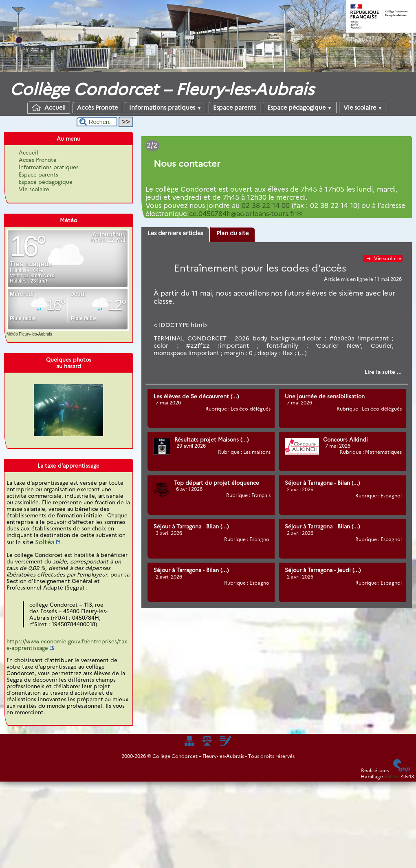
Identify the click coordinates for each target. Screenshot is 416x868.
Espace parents (234, 108)
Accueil (49, 108)
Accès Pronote (97, 108)
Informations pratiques (165, 108)
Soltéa (45, 542)
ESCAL (392, 776)
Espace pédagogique (300, 108)
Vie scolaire (363, 108)
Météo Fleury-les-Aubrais (29, 334)
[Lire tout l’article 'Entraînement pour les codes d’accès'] (383, 372)
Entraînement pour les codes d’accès (260, 268)
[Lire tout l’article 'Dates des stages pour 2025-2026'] (277, 160)
